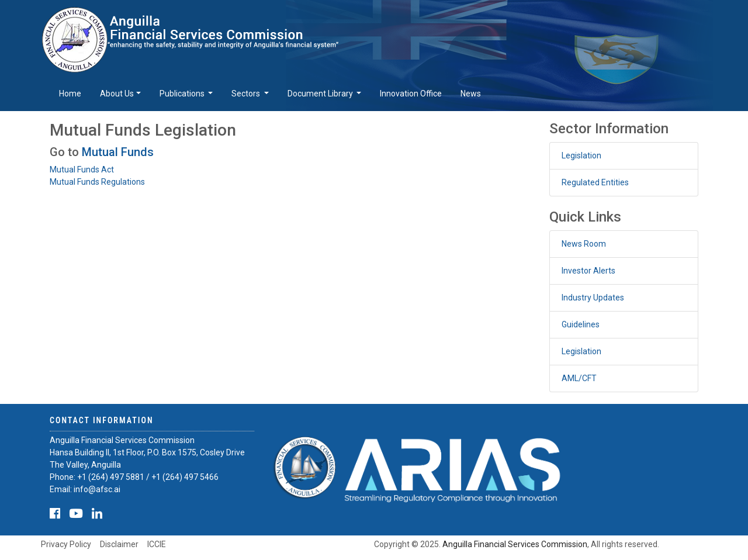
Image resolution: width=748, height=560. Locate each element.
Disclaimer (119, 544)
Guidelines (581, 324)
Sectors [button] (247, 94)
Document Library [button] (321, 94)
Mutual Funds (118, 152)
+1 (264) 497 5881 (111, 477)
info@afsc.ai (97, 489)
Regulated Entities (595, 182)
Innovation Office (411, 94)
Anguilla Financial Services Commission (515, 544)
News (471, 94)
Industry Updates (593, 298)
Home (70, 94)
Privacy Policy (66, 544)
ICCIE (157, 544)
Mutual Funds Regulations (97, 182)
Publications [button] (183, 94)
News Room (584, 244)
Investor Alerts (588, 271)
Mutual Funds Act (82, 170)
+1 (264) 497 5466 (185, 477)
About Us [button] (117, 94)
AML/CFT (579, 378)
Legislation (581, 155)
